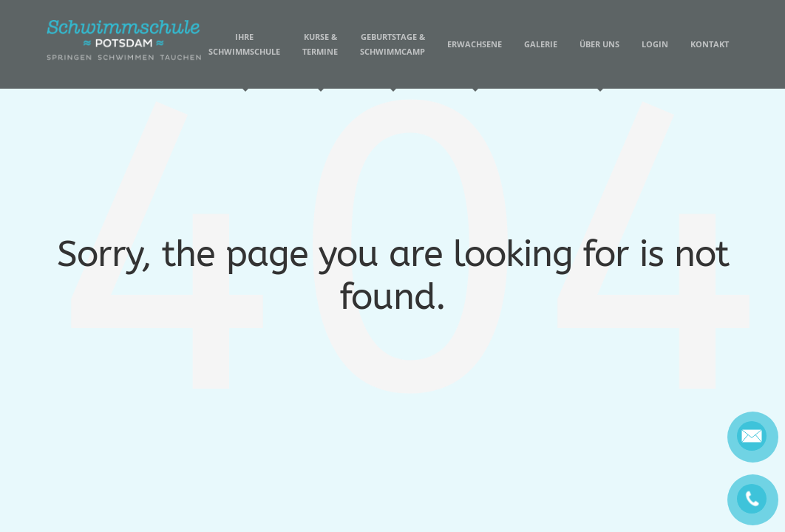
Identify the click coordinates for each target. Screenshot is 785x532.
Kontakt (710, 44)
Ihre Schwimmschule (244, 60)
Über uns (599, 64)
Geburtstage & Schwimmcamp (392, 60)
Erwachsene (475, 64)
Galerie (541, 44)
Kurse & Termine (320, 60)
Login (655, 44)
